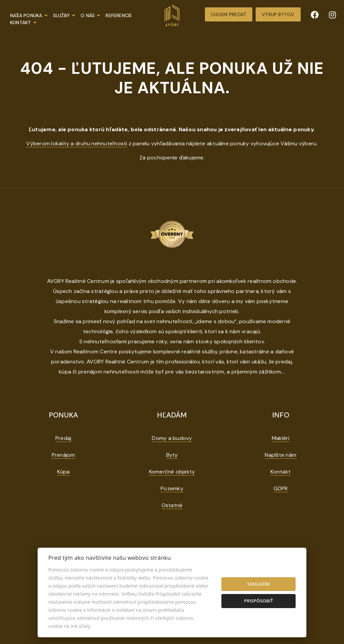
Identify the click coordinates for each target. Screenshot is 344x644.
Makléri (281, 438)
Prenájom (63, 455)
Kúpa (63, 472)
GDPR (281, 488)
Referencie (119, 15)
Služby (61, 15)
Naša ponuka (26, 15)
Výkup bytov (278, 14)
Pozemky (172, 488)
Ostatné (172, 505)
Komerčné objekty (172, 472)
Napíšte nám (281, 455)
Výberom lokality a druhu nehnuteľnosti (77, 143)
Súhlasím (259, 584)
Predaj (63, 438)
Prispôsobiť (258, 601)
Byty (172, 455)
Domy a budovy (172, 438)
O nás (88, 15)
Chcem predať (229, 14)
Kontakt (21, 22)
